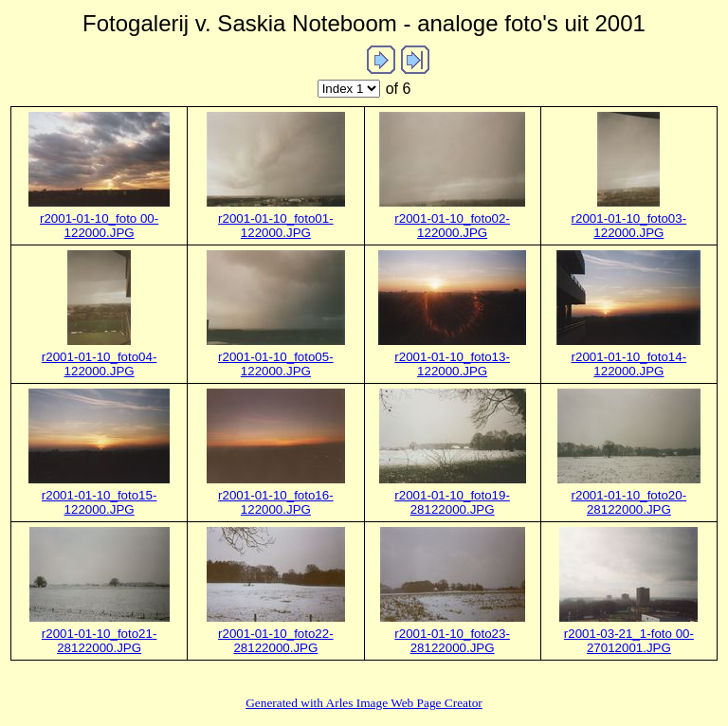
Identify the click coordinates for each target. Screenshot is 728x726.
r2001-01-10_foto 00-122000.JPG (99, 226)
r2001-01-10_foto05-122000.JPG (276, 364)
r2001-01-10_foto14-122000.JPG (629, 364)
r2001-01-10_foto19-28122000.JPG (452, 502)
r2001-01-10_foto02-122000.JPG (452, 226)
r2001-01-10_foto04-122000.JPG (100, 364)
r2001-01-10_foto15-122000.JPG (100, 502)
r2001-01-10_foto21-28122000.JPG (100, 641)
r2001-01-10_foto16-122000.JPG (276, 502)
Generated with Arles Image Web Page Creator (364, 703)
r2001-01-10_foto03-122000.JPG (629, 226)
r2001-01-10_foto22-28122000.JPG (276, 641)
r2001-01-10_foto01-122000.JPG (276, 226)
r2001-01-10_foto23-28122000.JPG (452, 641)
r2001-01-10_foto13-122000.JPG (452, 364)
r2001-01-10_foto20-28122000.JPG (629, 502)
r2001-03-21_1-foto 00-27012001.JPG (629, 641)
